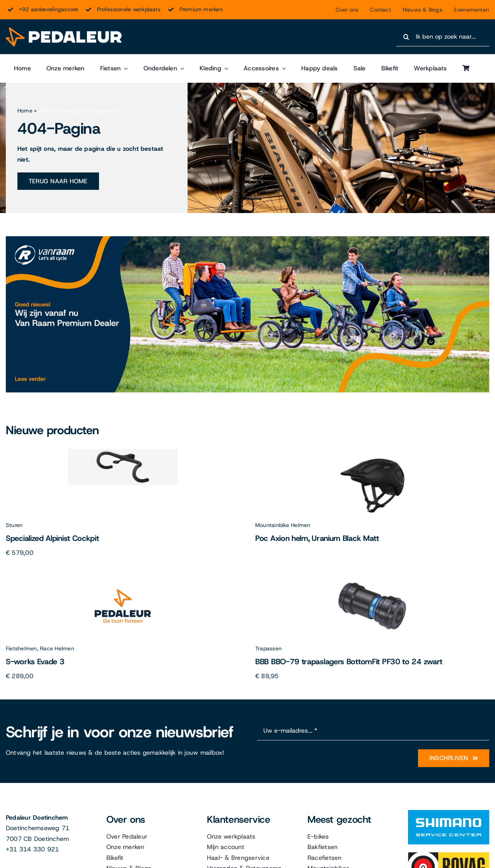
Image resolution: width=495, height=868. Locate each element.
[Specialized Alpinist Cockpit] (123, 452)
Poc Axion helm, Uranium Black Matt (317, 538)
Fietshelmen (21, 648)
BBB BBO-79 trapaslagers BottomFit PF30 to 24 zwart (349, 662)
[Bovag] (449, 855)
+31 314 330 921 (32, 849)
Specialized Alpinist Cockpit (52, 538)
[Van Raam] (247, 239)
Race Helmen (57, 648)
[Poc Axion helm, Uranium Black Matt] (372, 452)
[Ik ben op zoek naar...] (443, 37)
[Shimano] (449, 813)
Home (25, 111)
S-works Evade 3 (35, 662)
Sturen (14, 525)
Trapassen (268, 648)
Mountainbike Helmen (283, 525)
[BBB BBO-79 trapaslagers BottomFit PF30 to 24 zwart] (372, 575)
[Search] (406, 37)
